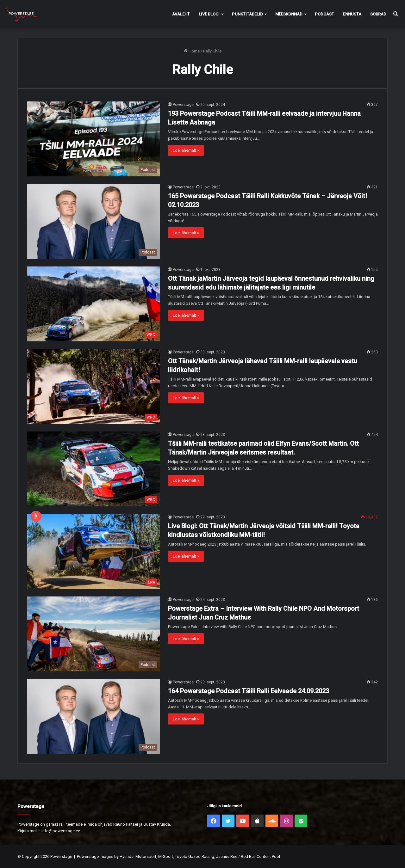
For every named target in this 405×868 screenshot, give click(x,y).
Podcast (324, 14)
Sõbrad (378, 14)
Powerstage (183, 105)
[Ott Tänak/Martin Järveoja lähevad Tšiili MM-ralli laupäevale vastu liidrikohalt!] (94, 386)
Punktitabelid (247, 14)
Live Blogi (209, 14)
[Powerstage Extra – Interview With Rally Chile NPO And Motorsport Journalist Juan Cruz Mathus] (94, 634)
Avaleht (181, 14)
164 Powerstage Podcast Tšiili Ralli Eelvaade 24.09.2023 (249, 691)
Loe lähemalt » (186, 150)
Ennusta (352, 14)
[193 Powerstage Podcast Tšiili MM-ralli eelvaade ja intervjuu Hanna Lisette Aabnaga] (94, 139)
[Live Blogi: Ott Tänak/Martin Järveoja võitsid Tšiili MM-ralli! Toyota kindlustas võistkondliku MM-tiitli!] (94, 551)
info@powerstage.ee (61, 831)
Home (192, 51)
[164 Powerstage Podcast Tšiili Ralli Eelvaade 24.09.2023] (94, 716)
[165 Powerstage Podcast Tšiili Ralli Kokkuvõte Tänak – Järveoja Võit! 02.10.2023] (94, 221)
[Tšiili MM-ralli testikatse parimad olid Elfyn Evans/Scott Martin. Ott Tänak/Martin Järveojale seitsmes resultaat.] (94, 469)
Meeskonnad (289, 14)
